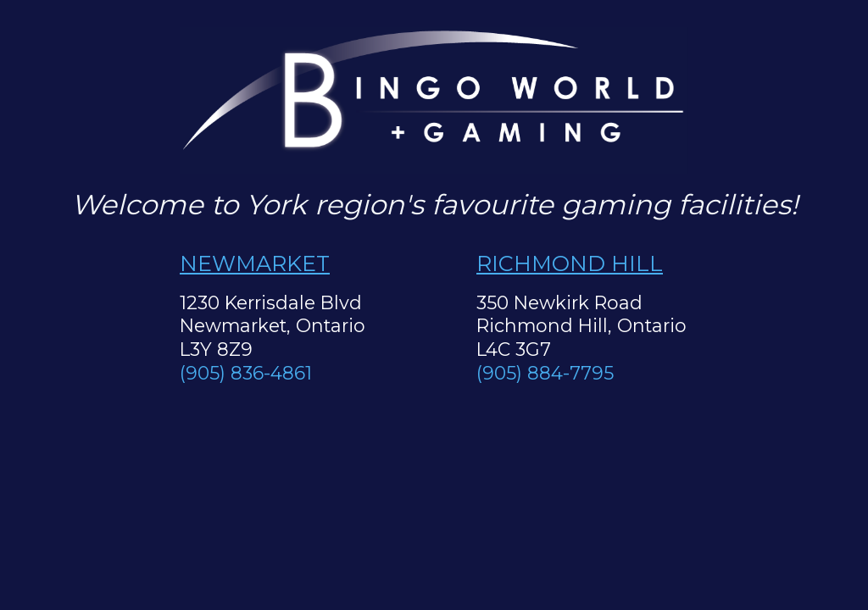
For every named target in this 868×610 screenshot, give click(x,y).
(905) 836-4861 (246, 373)
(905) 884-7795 (545, 373)
